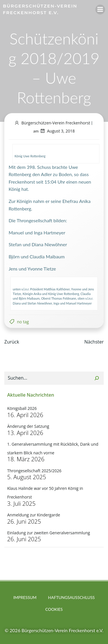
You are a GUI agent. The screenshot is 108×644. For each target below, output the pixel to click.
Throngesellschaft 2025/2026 (34, 471)
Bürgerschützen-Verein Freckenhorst (52, 123)
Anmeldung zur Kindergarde (34, 515)
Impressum (25, 597)
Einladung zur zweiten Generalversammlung (49, 533)
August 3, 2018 (57, 131)
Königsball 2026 (22, 408)
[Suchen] (97, 378)
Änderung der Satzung (28, 426)
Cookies (54, 609)
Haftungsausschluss (71, 597)
